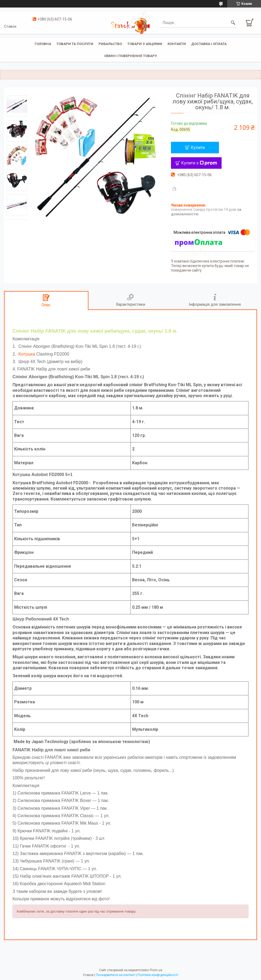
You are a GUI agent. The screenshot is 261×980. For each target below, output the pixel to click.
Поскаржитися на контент (115, 975)
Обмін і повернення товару (130, 56)
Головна (43, 44)
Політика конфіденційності (158, 975)
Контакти (177, 44)
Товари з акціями (145, 44)
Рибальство (110, 44)
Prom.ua (156, 970)
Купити (198, 148)
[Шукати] (233, 23)
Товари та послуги (75, 44)
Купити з (199, 163)
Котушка (27, 354)
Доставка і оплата (209, 44)
